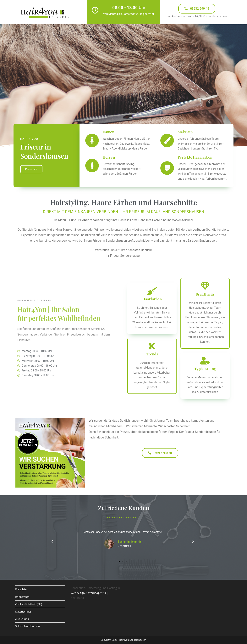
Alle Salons (22, 619)
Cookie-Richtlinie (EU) (29, 604)
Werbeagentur (97, 593)
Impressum (22, 597)
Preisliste (21, 589)
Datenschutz (23, 611)
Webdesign (78, 593)
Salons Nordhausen (28, 626)
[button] (52, 541)
